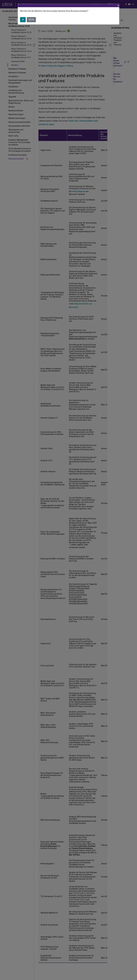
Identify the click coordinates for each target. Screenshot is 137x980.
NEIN (31, 20)
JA (23, 20)
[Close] (118, 6)
